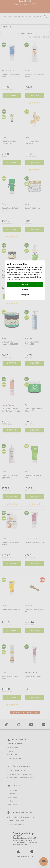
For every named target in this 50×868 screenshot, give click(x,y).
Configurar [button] (25, 295)
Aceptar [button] (25, 285)
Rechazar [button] (25, 290)
